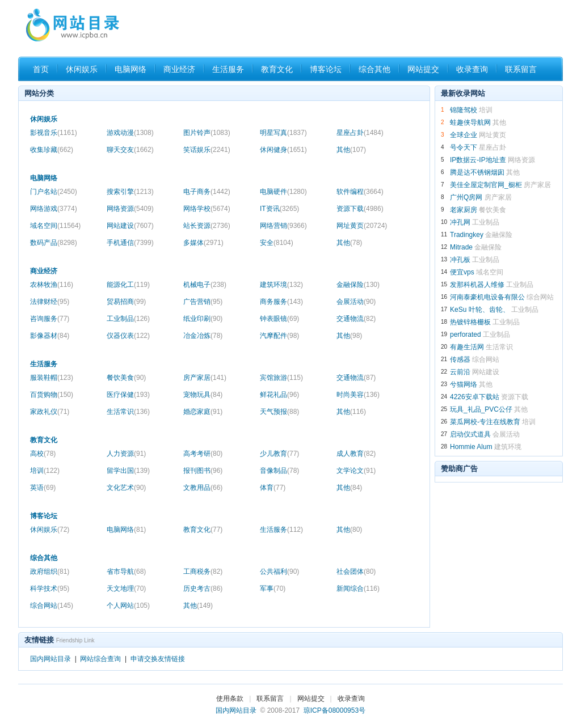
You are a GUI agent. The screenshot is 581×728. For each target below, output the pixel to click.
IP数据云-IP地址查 (478, 160)
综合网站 (52, 606)
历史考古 (203, 589)
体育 (273, 488)
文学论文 (356, 471)
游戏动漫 (130, 133)
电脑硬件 (283, 192)
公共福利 (279, 572)
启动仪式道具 (470, 434)
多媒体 (203, 243)
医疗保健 (128, 395)
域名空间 (55, 226)
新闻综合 (358, 589)
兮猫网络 (464, 384)
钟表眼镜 (279, 319)
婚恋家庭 (203, 412)
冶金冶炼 (203, 336)
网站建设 (130, 226)
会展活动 (356, 302)
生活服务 (228, 69)
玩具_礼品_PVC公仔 (481, 409)
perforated (466, 335)
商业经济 (179, 69)
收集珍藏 (52, 150)
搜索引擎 (130, 192)
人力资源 (126, 454)
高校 (43, 454)
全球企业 (464, 135)
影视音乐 (54, 133)
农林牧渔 (52, 285)
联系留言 (521, 69)
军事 (273, 589)
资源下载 (360, 209)
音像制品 (279, 471)
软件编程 (360, 192)
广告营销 (203, 302)
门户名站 (54, 192)
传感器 (460, 359)
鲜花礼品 (279, 395)
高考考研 (203, 454)
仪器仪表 (128, 336)
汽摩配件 (279, 336)
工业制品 (128, 319)
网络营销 (283, 226)
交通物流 (356, 319)
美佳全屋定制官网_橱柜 (486, 185)
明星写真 (283, 133)
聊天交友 (130, 150)
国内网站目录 (50, 659)
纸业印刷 (203, 319)
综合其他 (374, 69)
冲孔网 (460, 222)
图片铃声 (207, 133)
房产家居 (205, 378)
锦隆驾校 (464, 110)
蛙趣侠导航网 (470, 122)
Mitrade (461, 247)
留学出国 (128, 471)
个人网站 (128, 606)
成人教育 (356, 454)
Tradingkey (467, 235)
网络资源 (130, 209)
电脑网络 (130, 69)
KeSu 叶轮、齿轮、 (480, 310)
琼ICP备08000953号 (334, 710)
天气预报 (279, 412)
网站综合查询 (100, 659)
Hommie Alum (471, 447)
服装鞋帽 (52, 378)
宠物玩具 (203, 395)
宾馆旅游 (281, 378)
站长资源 (207, 226)
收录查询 (472, 69)
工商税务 (203, 572)
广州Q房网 (466, 197)
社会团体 (356, 572)
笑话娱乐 (207, 150)
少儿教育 (279, 454)
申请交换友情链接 (158, 659)
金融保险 (358, 285)
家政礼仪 (50, 412)
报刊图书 (203, 471)
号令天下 (464, 147)
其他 (351, 150)
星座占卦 (360, 133)
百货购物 (52, 395)
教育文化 (277, 69)
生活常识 (128, 412)
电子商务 (207, 192)
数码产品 (54, 243)
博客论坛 (326, 69)
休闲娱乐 (82, 69)
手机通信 (130, 243)
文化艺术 (126, 488)
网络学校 (207, 209)
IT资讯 (279, 209)
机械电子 (205, 285)
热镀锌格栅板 (470, 322)
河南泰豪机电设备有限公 (487, 297)
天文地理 (126, 589)
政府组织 (50, 572)
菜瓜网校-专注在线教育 (485, 422)
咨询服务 (50, 319)
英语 (43, 488)
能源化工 (128, 285)
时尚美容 (358, 395)
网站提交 (423, 69)
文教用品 (203, 488)
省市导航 (126, 572)
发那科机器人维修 (477, 285)
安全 (277, 243)
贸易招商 (126, 302)
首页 (41, 69)
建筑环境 (281, 285)
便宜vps (462, 272)
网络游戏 (54, 209)
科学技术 (50, 589)
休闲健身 (283, 150)
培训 (45, 471)
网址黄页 (362, 226)
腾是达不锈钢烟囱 (477, 172)
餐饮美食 (126, 378)
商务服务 (281, 302)
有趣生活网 (467, 347)
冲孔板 (460, 260)
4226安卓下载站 (475, 397)
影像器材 (50, 336)
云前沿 (460, 372)
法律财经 (50, 302)
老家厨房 (464, 210)
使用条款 (230, 699)
